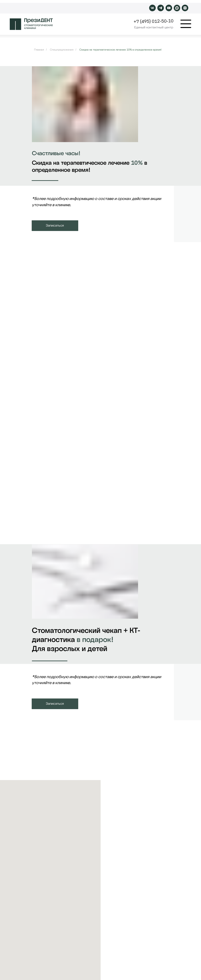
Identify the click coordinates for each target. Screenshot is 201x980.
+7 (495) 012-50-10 (153, 21)
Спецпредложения (62, 50)
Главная (39, 50)
